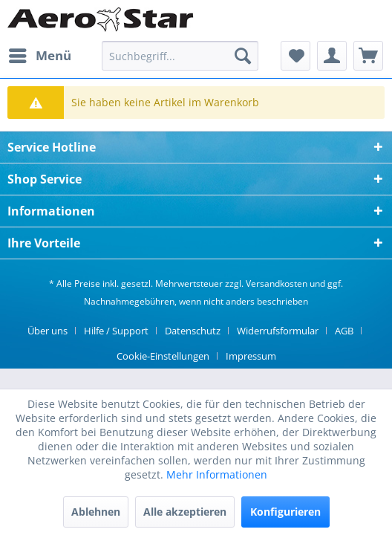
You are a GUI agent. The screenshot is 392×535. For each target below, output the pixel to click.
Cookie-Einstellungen (163, 356)
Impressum (251, 356)
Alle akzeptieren (185, 512)
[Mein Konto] (332, 56)
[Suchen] (243, 56)
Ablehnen (96, 512)
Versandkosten (277, 283)
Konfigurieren (285, 512)
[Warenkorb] (368, 56)
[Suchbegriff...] (180, 56)
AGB (344, 331)
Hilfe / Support (116, 331)
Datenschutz (193, 331)
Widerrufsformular (278, 331)
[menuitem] (39, 56)
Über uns (48, 331)
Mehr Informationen (217, 474)
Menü (40, 54)
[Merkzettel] (295, 56)
